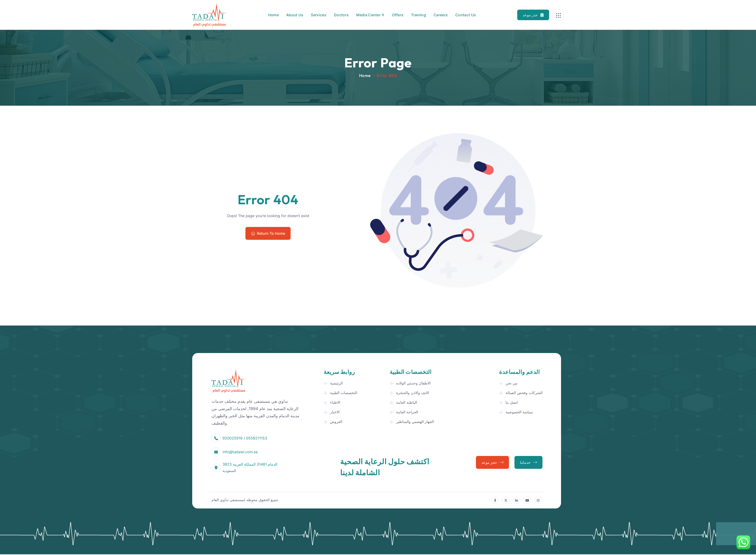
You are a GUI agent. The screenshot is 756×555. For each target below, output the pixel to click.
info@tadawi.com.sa (240, 452)
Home (273, 15)
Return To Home (268, 233)
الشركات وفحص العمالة (524, 393)
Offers (398, 15)
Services (319, 15)
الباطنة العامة (407, 402)
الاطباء (335, 402)
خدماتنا (528, 462)
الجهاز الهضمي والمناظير (415, 422)
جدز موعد (533, 15)
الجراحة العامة (407, 412)
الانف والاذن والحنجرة (413, 393)
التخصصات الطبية (344, 393)
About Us (295, 15)
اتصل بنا (512, 402)
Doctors (341, 15)
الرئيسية (336, 383)
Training (418, 15)
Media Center (368, 15)
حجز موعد (492, 462)
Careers (441, 15)
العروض (336, 422)
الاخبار (335, 412)
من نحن (511, 383)
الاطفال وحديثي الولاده (413, 383)
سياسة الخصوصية (519, 412)
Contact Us (466, 15)
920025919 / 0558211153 (245, 438)
